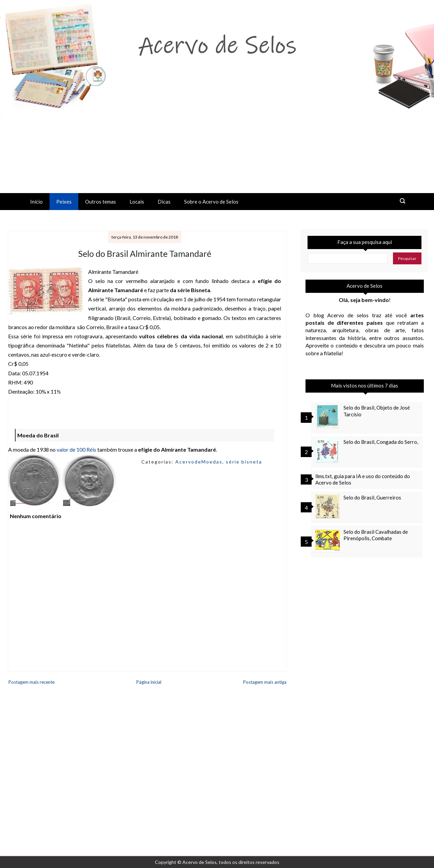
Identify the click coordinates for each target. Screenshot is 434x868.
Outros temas (101, 202)
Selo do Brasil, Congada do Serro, (381, 442)
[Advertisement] (217, 142)
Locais (137, 202)
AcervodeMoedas (199, 462)
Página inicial (149, 682)
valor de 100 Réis (76, 449)
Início (36, 202)
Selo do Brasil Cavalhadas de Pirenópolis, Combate (376, 535)
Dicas (164, 202)
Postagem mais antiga (265, 682)
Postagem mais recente (32, 682)
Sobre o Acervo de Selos (211, 202)
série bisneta (244, 462)
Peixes (64, 202)
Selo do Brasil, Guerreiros (372, 497)
